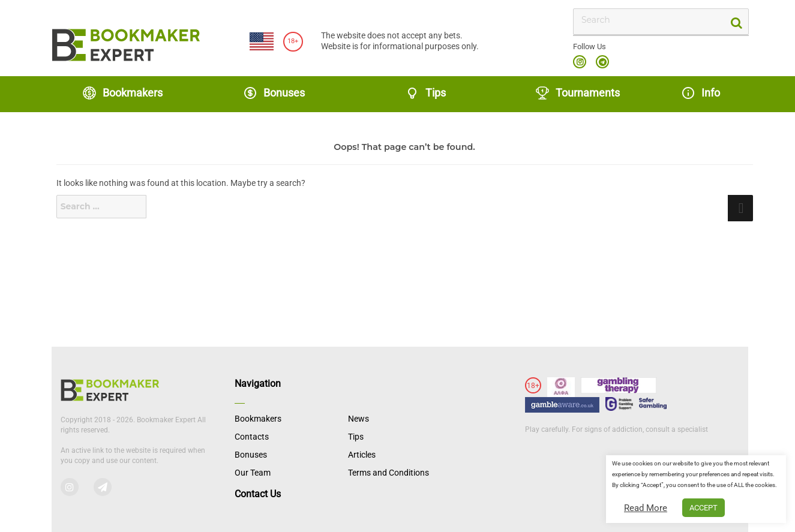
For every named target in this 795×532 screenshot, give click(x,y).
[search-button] (735, 22)
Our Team (253, 473)
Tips (425, 93)
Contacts (252, 437)
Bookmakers (122, 93)
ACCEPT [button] (703, 508)
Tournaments (577, 93)
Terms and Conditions (388, 473)
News (358, 419)
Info (700, 93)
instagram (580, 62)
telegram (602, 62)
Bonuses (274, 93)
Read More (646, 508)
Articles (362, 455)
